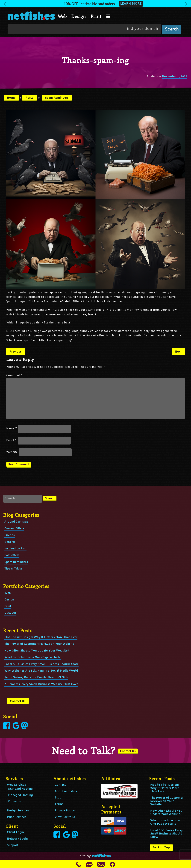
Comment (15, 375)
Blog (58, 798)
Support (13, 845)
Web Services (16, 785)
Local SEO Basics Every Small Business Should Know (41, 664)
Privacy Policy (65, 811)
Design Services (18, 811)
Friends (10, 535)
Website (12, 452)
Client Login (15, 832)
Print (96, 16)
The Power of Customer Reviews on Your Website (39, 644)
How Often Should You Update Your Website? (37, 651)
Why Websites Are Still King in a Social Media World (41, 671)
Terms (59, 804)
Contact (60, 785)
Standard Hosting (20, 789)
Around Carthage (16, 522)
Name (12, 429)
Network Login (17, 839)
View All (10, 613)
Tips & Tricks (13, 569)
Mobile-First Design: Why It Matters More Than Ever (41, 637)
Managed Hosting (21, 795)
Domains (14, 802)
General (10, 542)
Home (11, 98)
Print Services (17, 817)
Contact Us (18, 701)
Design (79, 16)
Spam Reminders (57, 98)
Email (12, 441)
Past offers (12, 555)
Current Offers (14, 529)
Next (178, 352)
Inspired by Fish (15, 549)
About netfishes (66, 792)
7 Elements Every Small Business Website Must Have (41, 684)
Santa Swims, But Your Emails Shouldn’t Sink (36, 678)
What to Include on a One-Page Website (33, 658)
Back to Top (161, 848)
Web (62, 16)
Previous (16, 352)
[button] (95, 4)
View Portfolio (65, 817)
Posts (29, 98)
